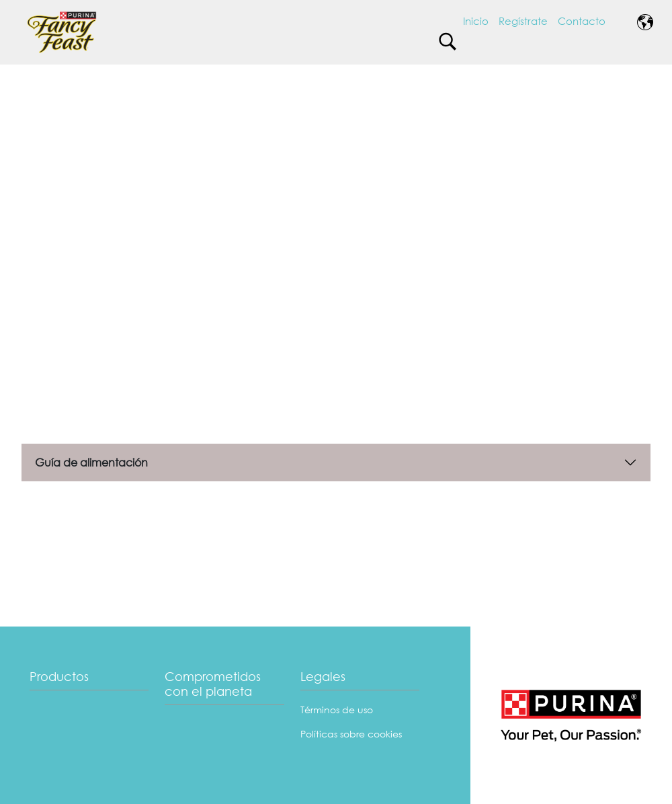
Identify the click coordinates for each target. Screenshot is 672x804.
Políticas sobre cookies (351, 734)
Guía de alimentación (91, 462)
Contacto (582, 21)
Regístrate (523, 21)
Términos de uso (337, 710)
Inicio (476, 21)
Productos (59, 676)
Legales (323, 676)
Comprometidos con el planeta (213, 684)
